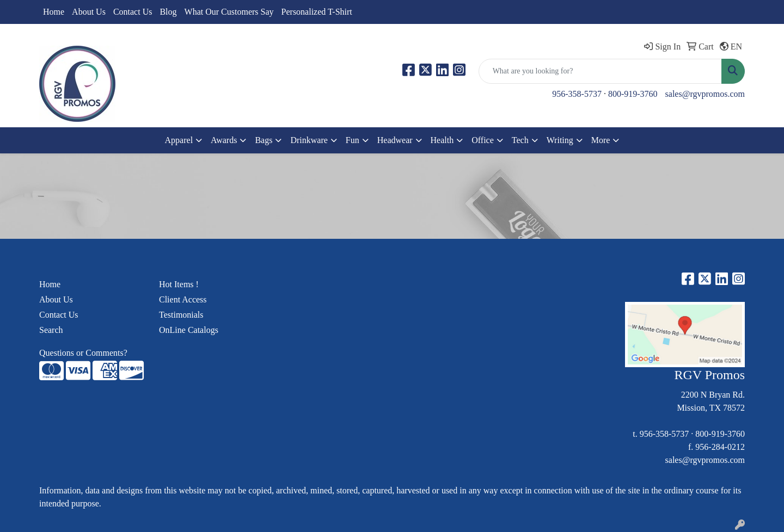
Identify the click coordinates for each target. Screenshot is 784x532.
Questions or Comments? (83, 353)
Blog (168, 12)
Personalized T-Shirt (317, 12)
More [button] (601, 140)
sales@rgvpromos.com (705, 94)
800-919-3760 (633, 94)
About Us (89, 12)
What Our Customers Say (229, 12)
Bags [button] (264, 140)
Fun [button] (353, 140)
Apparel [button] (179, 140)
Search (51, 330)
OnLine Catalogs (189, 330)
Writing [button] (560, 140)
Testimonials (181, 315)
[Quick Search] (600, 71)
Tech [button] (520, 140)
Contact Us (133, 12)
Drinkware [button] (309, 140)
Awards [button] (224, 140)
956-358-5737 (577, 94)
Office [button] (483, 140)
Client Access (183, 299)
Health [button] (442, 140)
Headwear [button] (395, 140)
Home (54, 12)
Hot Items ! (179, 284)
